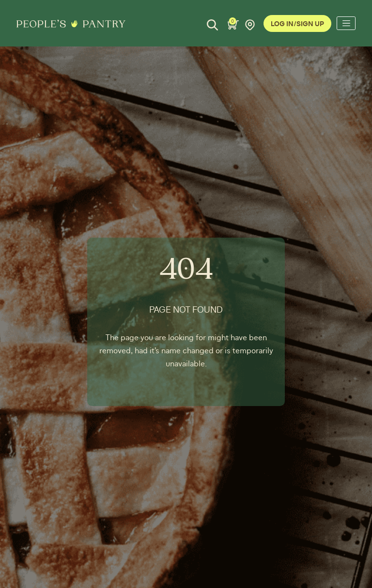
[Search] (212, 25)
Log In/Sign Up (297, 24)
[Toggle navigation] (346, 23)
